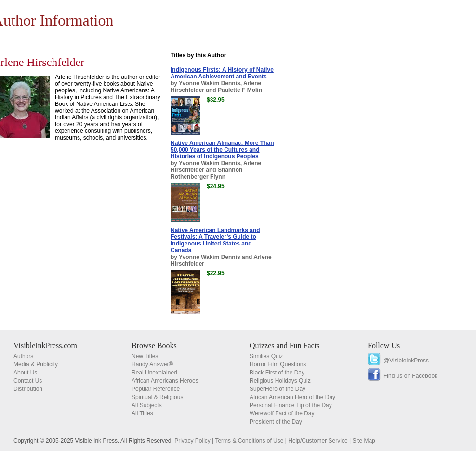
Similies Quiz (266, 356)
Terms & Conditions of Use (249, 441)
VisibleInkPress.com (45, 345)
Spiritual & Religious (157, 397)
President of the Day (276, 422)
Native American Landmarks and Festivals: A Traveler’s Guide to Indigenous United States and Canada (215, 240)
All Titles (142, 413)
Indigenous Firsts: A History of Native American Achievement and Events (222, 73)
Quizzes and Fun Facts (284, 345)
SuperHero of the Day (278, 389)
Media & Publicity (36, 364)
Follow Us (384, 345)
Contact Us (28, 381)
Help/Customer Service (318, 441)
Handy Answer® (152, 364)
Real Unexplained (154, 373)
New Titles (145, 356)
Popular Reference (156, 389)
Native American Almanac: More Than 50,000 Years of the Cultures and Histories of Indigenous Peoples (222, 150)
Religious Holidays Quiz (280, 381)
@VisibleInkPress (406, 361)
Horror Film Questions (278, 364)
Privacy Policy (192, 441)
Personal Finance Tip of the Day (291, 405)
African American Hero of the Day (292, 397)
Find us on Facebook (410, 376)
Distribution (28, 389)
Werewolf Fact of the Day (282, 413)
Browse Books (154, 345)
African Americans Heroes (165, 381)
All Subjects (147, 405)
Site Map (364, 441)
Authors (23, 356)
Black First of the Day (277, 373)
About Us (25, 373)
